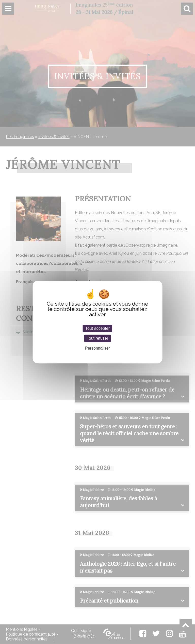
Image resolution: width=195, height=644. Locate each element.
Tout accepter (97, 328)
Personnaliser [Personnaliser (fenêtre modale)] (97, 348)
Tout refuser (97, 338)
